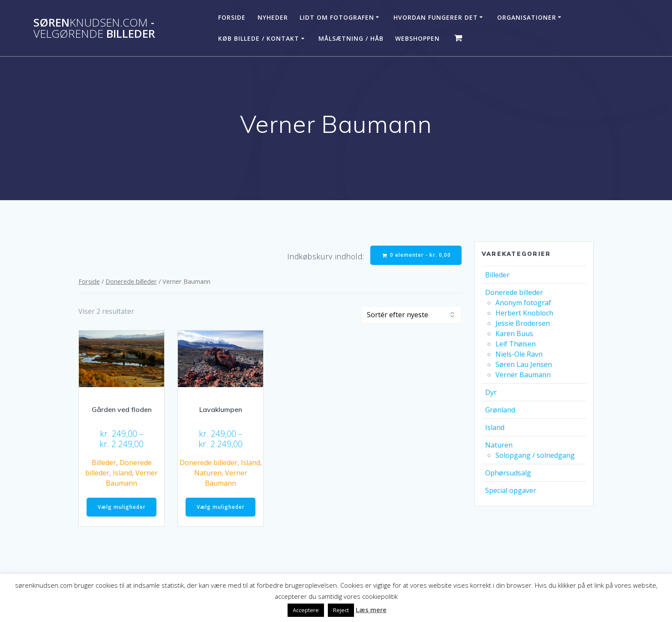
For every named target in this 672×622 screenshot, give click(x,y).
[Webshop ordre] (411, 315)
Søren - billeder (94, 28)
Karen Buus (514, 334)
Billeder (104, 463)
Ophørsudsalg (508, 473)
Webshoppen (417, 38)
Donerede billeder (131, 282)
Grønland (500, 410)
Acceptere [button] (306, 610)
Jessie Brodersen (523, 323)
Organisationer (527, 17)
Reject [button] (341, 610)
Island (122, 474)
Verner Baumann (523, 375)
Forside (232, 17)
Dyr (491, 392)
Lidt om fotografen (337, 17)
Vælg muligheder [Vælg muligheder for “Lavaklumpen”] (221, 508)
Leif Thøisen (516, 344)
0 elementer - (416, 255)
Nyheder (273, 17)
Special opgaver (511, 490)
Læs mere (371, 610)
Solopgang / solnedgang (535, 455)
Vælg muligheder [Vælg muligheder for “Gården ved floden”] (122, 508)
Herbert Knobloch (524, 313)
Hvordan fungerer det (436, 17)
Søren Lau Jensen (524, 364)
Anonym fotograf (523, 303)
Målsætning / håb (351, 38)
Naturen (208, 474)
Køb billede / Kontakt (259, 38)
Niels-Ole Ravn (519, 354)
